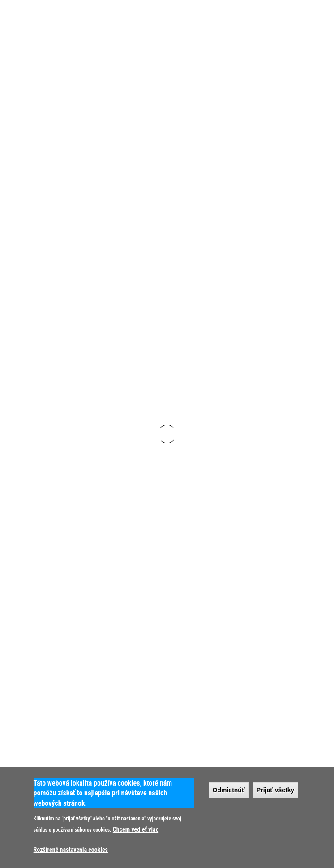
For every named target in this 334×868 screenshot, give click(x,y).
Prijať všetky (276, 790)
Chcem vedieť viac (136, 829)
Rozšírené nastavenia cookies (71, 850)
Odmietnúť (229, 790)
